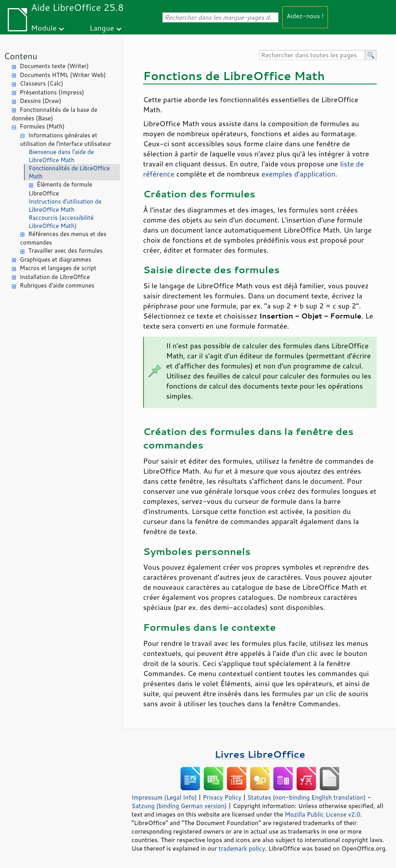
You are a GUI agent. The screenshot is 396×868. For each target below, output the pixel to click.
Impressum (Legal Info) (164, 797)
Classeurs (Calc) (41, 83)
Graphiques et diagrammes (55, 259)
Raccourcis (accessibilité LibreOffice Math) (61, 222)
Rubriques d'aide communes (57, 285)
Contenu (21, 56)
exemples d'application (298, 174)
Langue (102, 28)
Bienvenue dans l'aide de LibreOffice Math (61, 156)
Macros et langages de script (58, 268)
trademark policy (242, 848)
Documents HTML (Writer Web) (63, 75)
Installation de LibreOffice (55, 277)
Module (44, 28)
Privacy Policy (222, 797)
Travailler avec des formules (65, 251)
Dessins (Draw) (40, 101)
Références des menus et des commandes (63, 238)
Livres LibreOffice (260, 754)
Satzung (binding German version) (179, 806)
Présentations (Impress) (52, 92)
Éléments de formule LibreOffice (60, 189)
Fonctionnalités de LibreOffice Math (69, 172)
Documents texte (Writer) (54, 66)
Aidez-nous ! (305, 16)
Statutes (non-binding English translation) (306, 797)
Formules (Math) (42, 126)
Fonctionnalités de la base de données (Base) (54, 114)
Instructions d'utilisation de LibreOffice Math (65, 205)
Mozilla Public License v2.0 (323, 814)
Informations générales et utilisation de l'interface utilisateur (66, 140)
